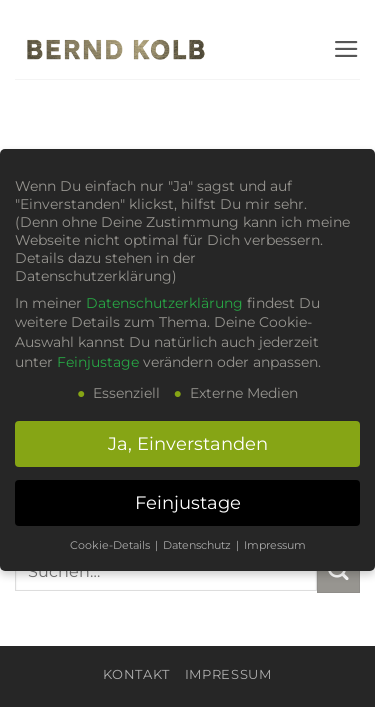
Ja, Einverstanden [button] (188, 443)
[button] (346, 49)
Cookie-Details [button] (111, 545)
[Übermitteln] (338, 571)
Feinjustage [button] (188, 502)
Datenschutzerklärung (164, 303)
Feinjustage (98, 362)
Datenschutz (198, 545)
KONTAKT (136, 674)
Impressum (228, 674)
